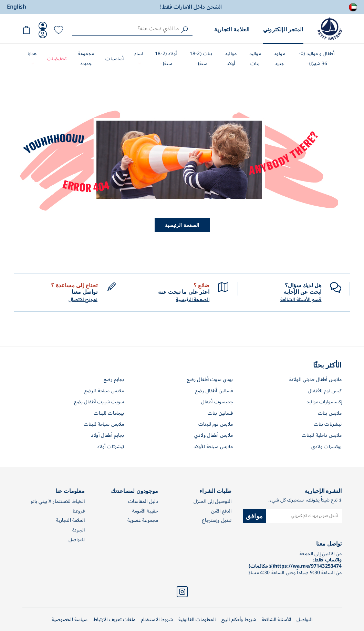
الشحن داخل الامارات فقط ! (191, 7)
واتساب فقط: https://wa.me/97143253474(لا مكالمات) (295, 563)
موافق (254, 516)
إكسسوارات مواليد (324, 402)
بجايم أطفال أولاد (108, 435)
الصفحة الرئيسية (182, 225)
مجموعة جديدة (86, 59)
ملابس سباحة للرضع (104, 391)
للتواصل (77, 540)
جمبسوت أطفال (217, 402)
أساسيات (115, 59)
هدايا (32, 54)
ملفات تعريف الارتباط (115, 619)
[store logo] (330, 29)
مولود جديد (279, 59)
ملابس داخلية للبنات (322, 435)
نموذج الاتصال (83, 300)
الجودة (79, 530)
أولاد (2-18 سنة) (166, 59)
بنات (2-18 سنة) (201, 59)
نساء (139, 54)
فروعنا (79, 511)
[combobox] (132, 29)
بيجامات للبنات (109, 413)
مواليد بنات (255, 59)
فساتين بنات (220, 413)
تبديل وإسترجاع (217, 520)
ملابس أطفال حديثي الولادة (316, 379)
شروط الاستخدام (157, 619)
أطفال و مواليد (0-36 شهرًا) (317, 59)
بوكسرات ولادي (327, 447)
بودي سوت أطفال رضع (210, 379)
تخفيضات (57, 59)
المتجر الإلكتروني (283, 29)
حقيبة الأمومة (145, 511)
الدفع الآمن (221, 511)
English (17, 7)
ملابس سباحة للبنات (104, 424)
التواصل (304, 619)
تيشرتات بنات (328, 424)
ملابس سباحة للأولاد (213, 447)
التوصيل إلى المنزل (213, 501)
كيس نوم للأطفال (325, 391)
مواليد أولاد (231, 59)
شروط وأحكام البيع (239, 619)
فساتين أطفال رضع (214, 391)
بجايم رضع (114, 379)
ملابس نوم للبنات (216, 424)
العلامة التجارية (232, 29)
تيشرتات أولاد (111, 447)
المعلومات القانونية (197, 619)
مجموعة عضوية (143, 520)
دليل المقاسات (143, 501)
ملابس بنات (330, 413)
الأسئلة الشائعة (276, 619)
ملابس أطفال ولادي (214, 435)
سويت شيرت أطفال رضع (99, 402)
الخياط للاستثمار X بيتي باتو (58, 501)
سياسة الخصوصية (70, 619)
